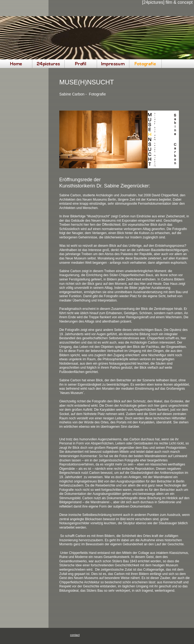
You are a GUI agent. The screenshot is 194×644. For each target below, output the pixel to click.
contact (75, 635)
